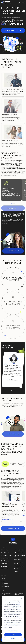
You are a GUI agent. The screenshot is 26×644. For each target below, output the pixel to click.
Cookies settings (13, 631)
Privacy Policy (18, 618)
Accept (13, 634)
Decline (13, 638)
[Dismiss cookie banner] (21, 598)
